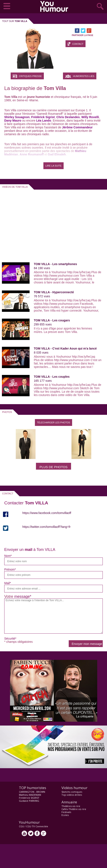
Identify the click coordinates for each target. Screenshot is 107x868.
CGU (21, 826)
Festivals (66, 812)
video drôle (55, 6)
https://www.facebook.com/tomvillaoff (47, 513)
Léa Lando (44, 120)
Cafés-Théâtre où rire (74, 809)
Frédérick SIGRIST (29, 798)
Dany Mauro (13, 120)
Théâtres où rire (71, 806)
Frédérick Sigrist (43, 117)
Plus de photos (53, 467)
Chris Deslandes (68, 117)
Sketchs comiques (72, 792)
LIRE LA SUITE (54, 166)
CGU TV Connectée (37, 826)
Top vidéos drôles (72, 795)
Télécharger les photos (54, 422)
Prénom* (10, 569)
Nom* (8, 556)
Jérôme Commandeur (77, 127)
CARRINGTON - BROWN (32, 792)
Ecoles (65, 815)
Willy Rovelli (90, 117)
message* (23, 597)
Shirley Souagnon (17, 117)
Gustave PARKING (29, 801)
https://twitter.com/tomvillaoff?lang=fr (46, 527)
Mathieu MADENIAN (30, 795)
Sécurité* (10, 639)
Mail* (8, 583)
